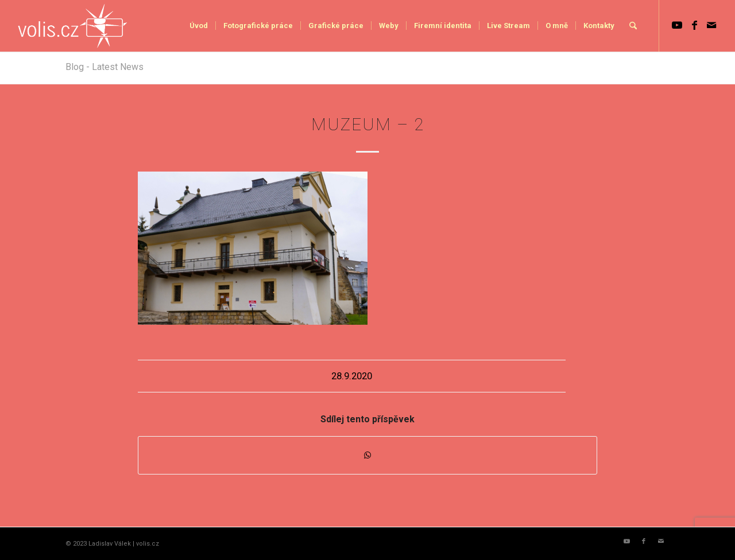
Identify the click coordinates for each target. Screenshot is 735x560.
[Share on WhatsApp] (367, 455)
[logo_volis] (73, 26)
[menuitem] (199, 26)
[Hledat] (633, 26)
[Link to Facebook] (694, 25)
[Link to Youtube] (677, 25)
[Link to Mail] (711, 25)
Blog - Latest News (105, 67)
